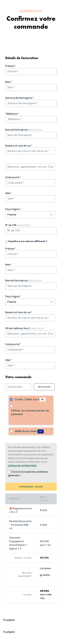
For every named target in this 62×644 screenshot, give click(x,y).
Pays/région (13, 209)
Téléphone (12, 114)
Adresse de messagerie (19, 98)
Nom (9, 82)
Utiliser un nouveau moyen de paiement (30, 412)
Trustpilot (9, 620)
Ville (8, 193)
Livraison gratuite (45, 572)
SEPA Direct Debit (29, 431)
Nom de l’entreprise (24, 130)
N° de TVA (18, 225)
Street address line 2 (25, 328)
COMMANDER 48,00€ (31, 487)
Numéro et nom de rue (19, 146)
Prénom (10, 66)
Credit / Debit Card (30, 400)
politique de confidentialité (22, 466)
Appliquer (44, 387)
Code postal (13, 177)
